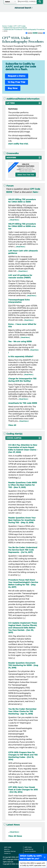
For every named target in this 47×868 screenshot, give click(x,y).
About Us (7, 849)
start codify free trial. (18, 144)
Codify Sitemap (29, 849)
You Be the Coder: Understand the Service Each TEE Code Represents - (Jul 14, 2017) (23, 550)
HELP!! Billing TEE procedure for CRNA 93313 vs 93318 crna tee (22, 226)
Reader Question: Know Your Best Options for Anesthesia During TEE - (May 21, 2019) (22, 520)
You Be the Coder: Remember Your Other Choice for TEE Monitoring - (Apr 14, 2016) (22, 711)
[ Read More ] (14, 220)
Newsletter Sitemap (10, 851)
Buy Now (13, 88)
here (35, 192)
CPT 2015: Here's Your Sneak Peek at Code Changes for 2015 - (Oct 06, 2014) (23, 790)
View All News (15, 836)
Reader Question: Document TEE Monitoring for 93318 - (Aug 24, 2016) (23, 665)
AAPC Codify (8, 847)
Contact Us (7, 853)
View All (12, 425)
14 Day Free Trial (16, 82)
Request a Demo (17, 76)
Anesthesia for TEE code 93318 (23, 403)
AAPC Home (28, 847)
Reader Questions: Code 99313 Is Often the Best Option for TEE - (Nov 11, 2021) (23, 485)
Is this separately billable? (21, 357)
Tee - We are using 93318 (20, 341)
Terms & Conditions (30, 851)
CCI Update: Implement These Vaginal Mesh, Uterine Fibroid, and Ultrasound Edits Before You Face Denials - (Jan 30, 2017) (23, 628)
